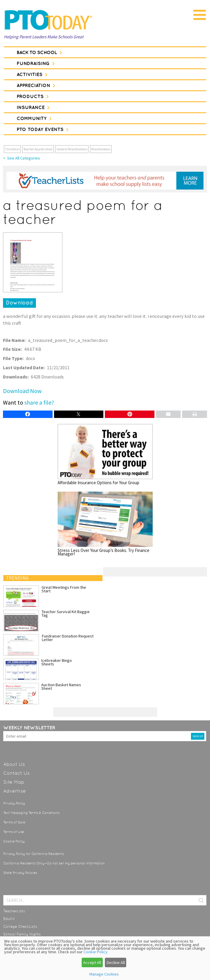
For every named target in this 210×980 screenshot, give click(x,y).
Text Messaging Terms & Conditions (31, 813)
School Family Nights (22, 934)
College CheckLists (20, 927)
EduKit (9, 919)
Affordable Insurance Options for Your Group (105, 454)
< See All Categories (22, 158)
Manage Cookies (104, 974)
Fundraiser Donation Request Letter (68, 638)
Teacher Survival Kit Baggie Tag (66, 613)
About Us (14, 764)
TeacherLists (14, 911)
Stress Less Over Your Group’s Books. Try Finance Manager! (105, 524)
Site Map (14, 782)
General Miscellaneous (72, 149)
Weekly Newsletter (29, 727)
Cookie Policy (14, 841)
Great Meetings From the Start (64, 589)
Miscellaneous (101, 149)
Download (19, 303)
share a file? (39, 402)
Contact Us (16, 773)
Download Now (22, 391)
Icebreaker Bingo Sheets (57, 662)
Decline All (116, 962)
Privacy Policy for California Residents (34, 854)
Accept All (92, 962)
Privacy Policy (14, 803)
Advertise (15, 791)
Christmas (12, 149)
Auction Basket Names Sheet (61, 687)
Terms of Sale (14, 822)
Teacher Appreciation (38, 149)
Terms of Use (14, 832)
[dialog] (105, 958)
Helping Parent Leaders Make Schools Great (44, 37)
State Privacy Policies (20, 873)
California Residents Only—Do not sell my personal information (54, 863)
